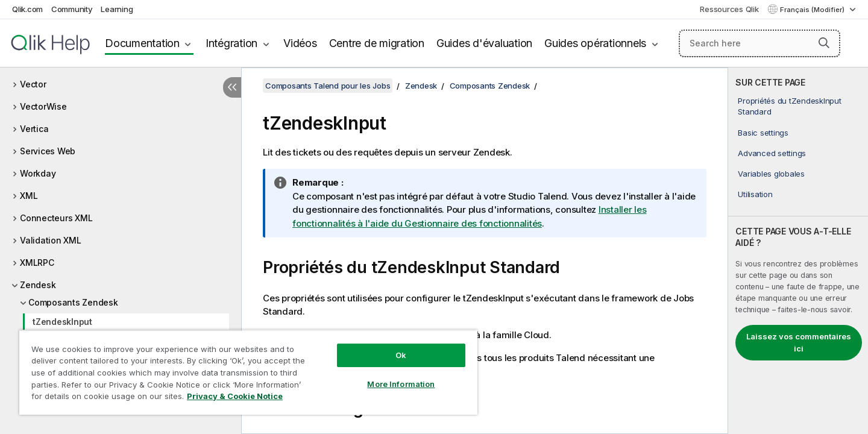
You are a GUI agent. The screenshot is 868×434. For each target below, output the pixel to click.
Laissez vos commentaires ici (799, 342)
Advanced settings (772, 153)
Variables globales (771, 174)
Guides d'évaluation (484, 43)
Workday (38, 173)
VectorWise (43, 106)
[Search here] (760, 43)
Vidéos (300, 43)
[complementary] (798, 251)
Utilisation (755, 194)
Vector (33, 84)
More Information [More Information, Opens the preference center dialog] (401, 384)
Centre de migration (377, 43)
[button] (824, 43)
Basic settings (763, 133)
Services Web (48, 151)
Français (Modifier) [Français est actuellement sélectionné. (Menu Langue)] (813, 10)
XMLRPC (37, 263)
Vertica (34, 129)
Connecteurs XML (56, 218)
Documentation (142, 43)
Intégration (231, 43)
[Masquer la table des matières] (232, 87)
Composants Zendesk (73, 302)
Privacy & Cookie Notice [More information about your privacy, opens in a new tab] (235, 396)
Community (72, 9)
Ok (401, 355)
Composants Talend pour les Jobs (328, 86)
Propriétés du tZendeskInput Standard (789, 106)
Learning (117, 9)
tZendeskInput (62, 322)
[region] (248, 372)
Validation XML (51, 240)
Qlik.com (27, 9)
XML (29, 196)
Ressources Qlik (729, 9)
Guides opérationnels (595, 43)
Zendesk (38, 285)
